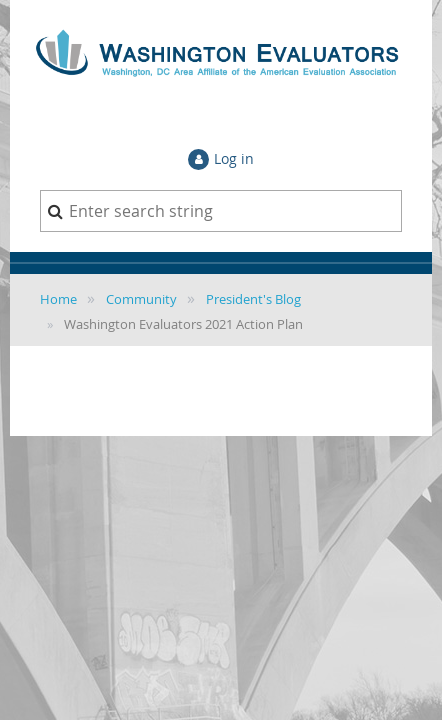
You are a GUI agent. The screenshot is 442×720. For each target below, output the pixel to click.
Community (141, 299)
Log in (234, 158)
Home (58, 299)
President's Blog (253, 299)
